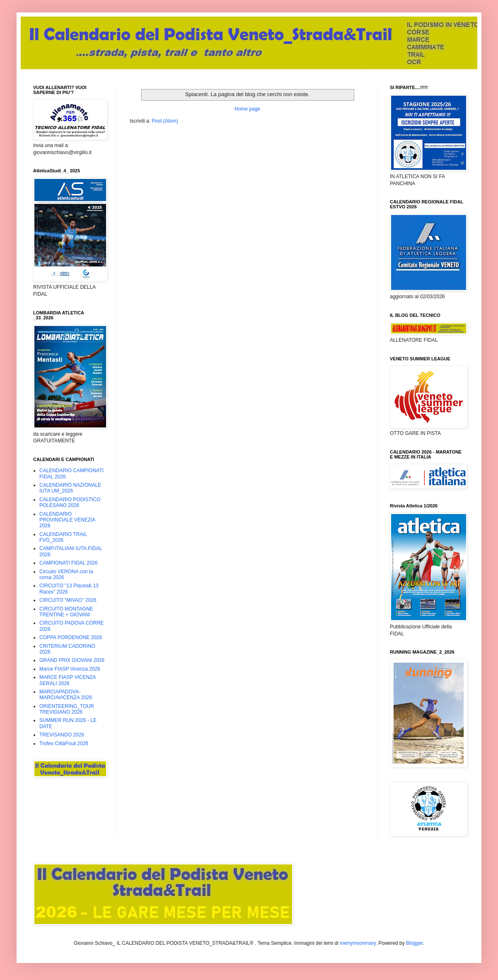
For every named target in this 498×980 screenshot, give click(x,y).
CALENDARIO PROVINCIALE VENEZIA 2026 (67, 520)
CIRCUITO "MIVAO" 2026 (68, 600)
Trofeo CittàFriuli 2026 (64, 743)
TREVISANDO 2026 (62, 735)
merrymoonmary (358, 943)
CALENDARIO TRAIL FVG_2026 (63, 537)
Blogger (415, 943)
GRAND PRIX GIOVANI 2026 (72, 660)
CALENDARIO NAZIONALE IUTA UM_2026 (70, 488)
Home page (247, 109)
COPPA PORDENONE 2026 (71, 637)
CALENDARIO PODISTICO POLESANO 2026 (70, 502)
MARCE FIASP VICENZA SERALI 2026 (68, 680)
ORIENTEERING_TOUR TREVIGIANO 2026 (67, 709)
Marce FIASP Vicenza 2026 (70, 669)
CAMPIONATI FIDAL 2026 (69, 563)
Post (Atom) (165, 121)
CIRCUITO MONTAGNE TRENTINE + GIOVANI (66, 612)
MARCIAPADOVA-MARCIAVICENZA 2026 (66, 695)
